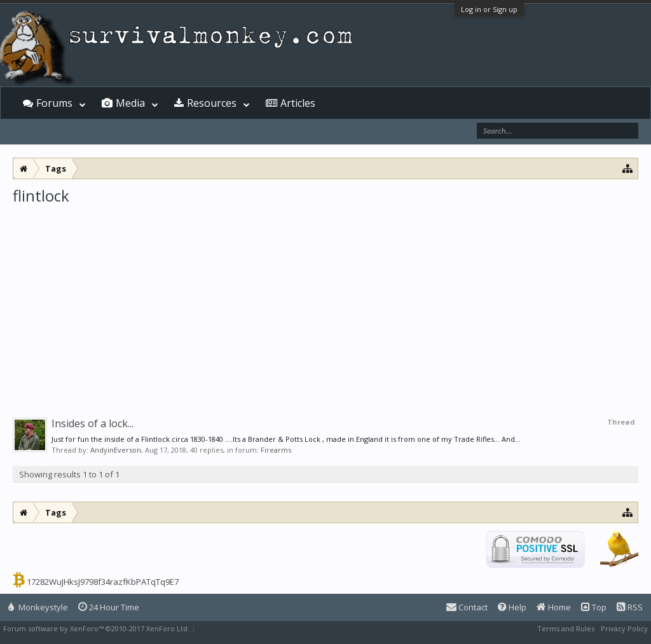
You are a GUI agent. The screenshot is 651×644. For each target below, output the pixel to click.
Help (512, 607)
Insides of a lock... (93, 423)
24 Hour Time (109, 607)
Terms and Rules (566, 628)
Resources (212, 103)
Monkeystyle (38, 607)
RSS (630, 607)
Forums (54, 103)
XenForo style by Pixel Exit (242, 628)
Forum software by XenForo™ (96, 628)
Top (594, 607)
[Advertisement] (325, 301)
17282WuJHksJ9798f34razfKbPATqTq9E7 (103, 582)
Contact (467, 607)
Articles (298, 103)
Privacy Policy (624, 628)
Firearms (276, 450)
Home (554, 607)
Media (130, 103)
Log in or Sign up (489, 9)
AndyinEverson (116, 450)
